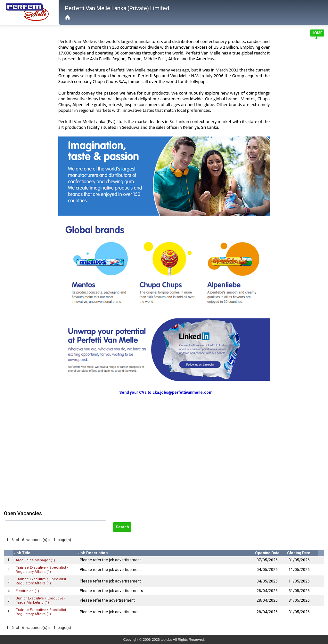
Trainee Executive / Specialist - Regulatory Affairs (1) (42, 570)
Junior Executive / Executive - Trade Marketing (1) (41, 600)
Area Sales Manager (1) (35, 560)
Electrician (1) (27, 591)
